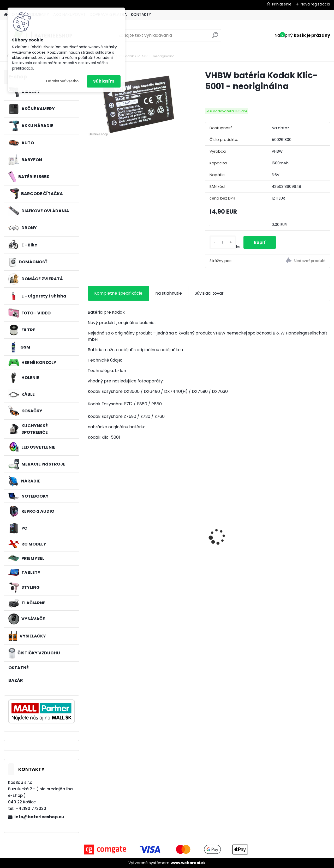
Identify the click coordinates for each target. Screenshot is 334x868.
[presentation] (90, 528)
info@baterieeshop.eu (39, 817)
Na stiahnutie (169, 293)
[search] (215, 37)
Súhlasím (104, 81)
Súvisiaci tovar (209, 293)
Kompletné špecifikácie (118, 293)
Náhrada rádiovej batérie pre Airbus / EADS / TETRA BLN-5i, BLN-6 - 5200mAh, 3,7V (301, 535)
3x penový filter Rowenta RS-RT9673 (116, 526)
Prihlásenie (282, 4)
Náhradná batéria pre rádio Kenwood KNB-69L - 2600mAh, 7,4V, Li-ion (239, 535)
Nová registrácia (315, 4)
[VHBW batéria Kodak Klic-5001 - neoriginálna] (138, 103)
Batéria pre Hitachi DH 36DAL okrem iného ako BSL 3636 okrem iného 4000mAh (177, 535)
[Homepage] (6, 15)
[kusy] (223, 242)
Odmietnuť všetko (62, 81)
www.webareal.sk (188, 863)
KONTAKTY (141, 14)
